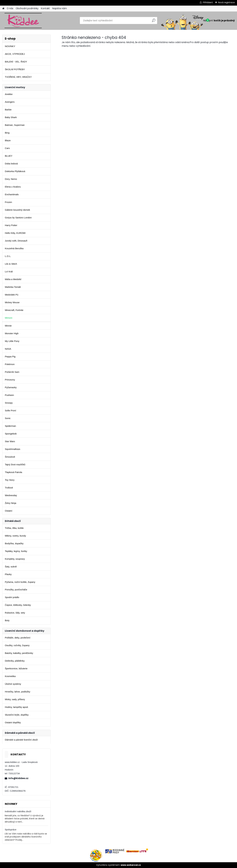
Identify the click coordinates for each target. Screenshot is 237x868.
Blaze (8, 140)
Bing (7, 133)
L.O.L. (8, 256)
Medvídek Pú (12, 295)
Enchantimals (12, 194)
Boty (7, 620)
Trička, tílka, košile (14, 528)
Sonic (8, 418)
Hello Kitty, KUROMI (15, 233)
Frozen (8, 202)
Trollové (9, 488)
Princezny (10, 380)
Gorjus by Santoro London (18, 218)
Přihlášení (208, 2)
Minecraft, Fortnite (14, 310)
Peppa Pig (10, 356)
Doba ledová (11, 164)
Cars (7, 148)
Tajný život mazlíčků (15, 464)
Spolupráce (11, 830)
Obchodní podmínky (27, 8)
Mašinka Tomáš (13, 287)
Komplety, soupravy (15, 559)
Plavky (8, 574)
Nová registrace (226, 2)
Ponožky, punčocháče (16, 590)
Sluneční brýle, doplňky (17, 715)
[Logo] (23, 21)
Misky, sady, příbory (15, 699)
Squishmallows (12, 449)
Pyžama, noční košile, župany (20, 582)
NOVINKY (10, 46)
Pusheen (9, 395)
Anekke (9, 94)
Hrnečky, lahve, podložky (18, 692)
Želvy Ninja (11, 503)
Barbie (8, 110)
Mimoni (9, 318)
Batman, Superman (15, 125)
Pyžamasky (11, 387)
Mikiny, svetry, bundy (15, 536)
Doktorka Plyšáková (15, 171)
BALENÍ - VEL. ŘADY (16, 62)
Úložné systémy (13, 684)
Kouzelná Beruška (14, 248)
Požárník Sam (12, 372)
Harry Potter (11, 225)
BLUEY (9, 156)
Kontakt (45, 8)
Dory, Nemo (11, 179)
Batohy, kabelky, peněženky (19, 653)
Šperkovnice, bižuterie (16, 668)
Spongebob (11, 434)
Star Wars (10, 441)
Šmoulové (10, 457)
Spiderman (10, 426)
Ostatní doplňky (13, 722)
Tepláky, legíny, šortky (16, 551)
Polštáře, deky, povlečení (18, 638)
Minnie (8, 326)
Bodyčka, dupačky (14, 543)
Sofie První (10, 410)
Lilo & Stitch (11, 264)
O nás (10, 8)
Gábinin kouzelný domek (17, 210)
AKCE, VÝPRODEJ (15, 54)
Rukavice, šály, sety (15, 613)
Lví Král (9, 272)
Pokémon (10, 364)
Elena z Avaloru (13, 187)
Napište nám (60, 8)
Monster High (12, 333)
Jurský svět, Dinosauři (16, 241)
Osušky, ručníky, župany (17, 645)
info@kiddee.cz (18, 778)
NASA (8, 349)
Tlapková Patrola (13, 472)
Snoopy (9, 403)
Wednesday (11, 495)
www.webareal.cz (131, 865)
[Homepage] (3, 9)
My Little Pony (12, 341)
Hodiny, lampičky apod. (17, 707)
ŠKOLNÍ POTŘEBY (15, 69)
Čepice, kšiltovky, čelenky (18, 605)
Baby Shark (11, 117)
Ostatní (9, 511)
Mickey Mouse (12, 302)
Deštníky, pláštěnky (15, 661)
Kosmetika (10, 676)
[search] (154, 22)
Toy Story (10, 480)
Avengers (10, 102)
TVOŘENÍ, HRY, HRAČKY (18, 77)
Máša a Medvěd (13, 279)
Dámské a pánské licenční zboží (21, 740)
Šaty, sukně (11, 567)
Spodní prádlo (12, 597)
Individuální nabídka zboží (18, 811)
